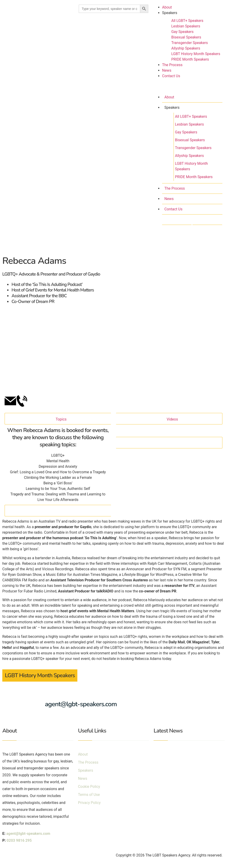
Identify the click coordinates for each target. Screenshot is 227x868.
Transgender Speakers (190, 43)
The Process (172, 65)
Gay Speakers (182, 32)
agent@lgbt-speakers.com (81, 704)
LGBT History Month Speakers (196, 54)
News (167, 70)
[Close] (58, 511)
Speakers (170, 13)
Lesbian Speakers (186, 26)
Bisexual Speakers (186, 37)
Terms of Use (89, 795)
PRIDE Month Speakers (190, 59)
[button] (188, 87)
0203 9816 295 (19, 840)
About (167, 7)
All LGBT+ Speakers (187, 21)
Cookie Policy (89, 787)
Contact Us (171, 76)
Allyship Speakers (186, 48)
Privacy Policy (89, 803)
